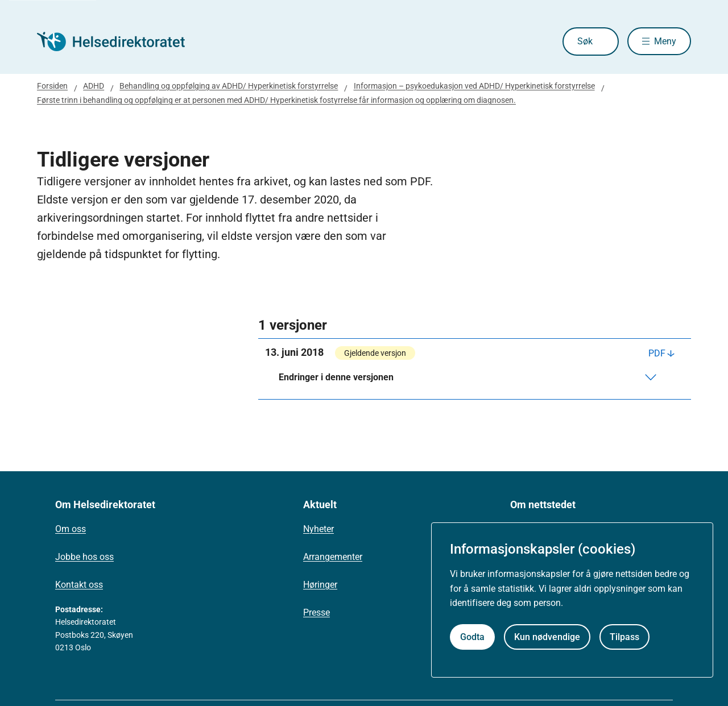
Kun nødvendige (547, 637)
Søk (584, 41)
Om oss (71, 529)
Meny (665, 41)
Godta (472, 637)
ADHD (94, 86)
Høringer (320, 585)
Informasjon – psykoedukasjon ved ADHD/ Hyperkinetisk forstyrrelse (474, 86)
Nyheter (318, 529)
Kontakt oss (79, 585)
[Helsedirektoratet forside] (119, 41)
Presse (317, 612)
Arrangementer (333, 557)
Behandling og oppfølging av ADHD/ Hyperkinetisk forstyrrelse (229, 86)
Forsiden (52, 86)
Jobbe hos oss (84, 557)
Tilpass (624, 637)
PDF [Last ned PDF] (657, 353)
